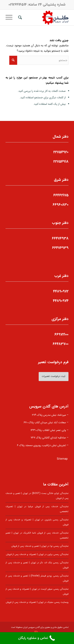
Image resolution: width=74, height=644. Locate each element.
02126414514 (18, 5)
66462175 (61, 195)
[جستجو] (19, 18)
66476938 (60, 238)
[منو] (10, 18)
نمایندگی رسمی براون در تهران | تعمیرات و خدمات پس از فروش (37, 554)
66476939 (60, 248)
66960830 (61, 205)
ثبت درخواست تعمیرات (54, 376)
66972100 (61, 334)
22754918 (61, 161)
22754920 (61, 152)
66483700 (61, 344)
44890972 (61, 291)
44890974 (61, 301)
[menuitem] (19, 18)
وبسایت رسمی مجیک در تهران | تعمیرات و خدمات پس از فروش (37, 602)
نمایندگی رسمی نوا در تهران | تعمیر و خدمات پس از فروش (40, 546)
